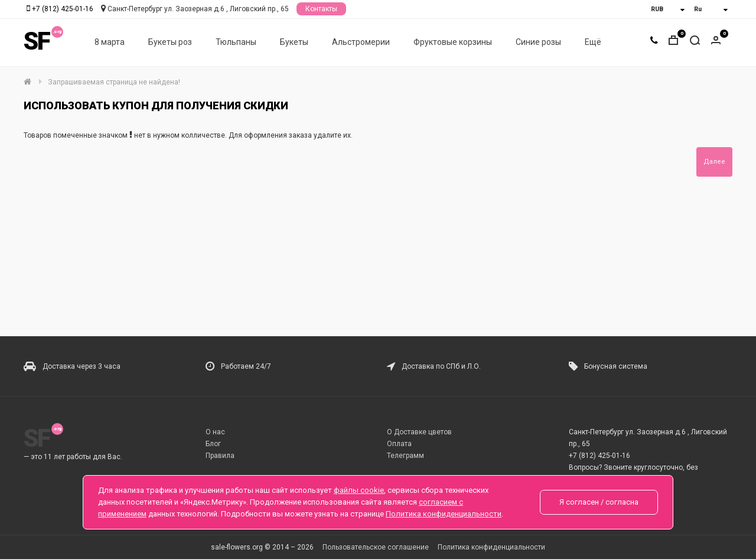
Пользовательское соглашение (376, 547)
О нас (215, 432)
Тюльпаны (236, 42)
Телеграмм (405, 456)
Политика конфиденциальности (491, 547)
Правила (220, 456)
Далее (714, 162)
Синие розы (538, 42)
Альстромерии (361, 42)
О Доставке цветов (419, 432)
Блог (213, 444)
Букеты (294, 42)
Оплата (399, 444)
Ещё (593, 42)
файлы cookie (359, 490)
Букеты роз (170, 42)
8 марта (110, 42)
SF (37, 41)
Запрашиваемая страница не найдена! (114, 82)
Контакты (321, 9)
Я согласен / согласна (599, 502)
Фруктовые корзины (453, 42)
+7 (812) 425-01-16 (63, 9)
